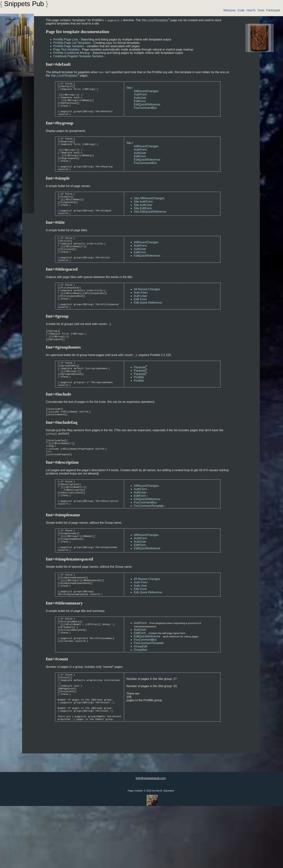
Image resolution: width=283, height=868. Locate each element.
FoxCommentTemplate (149, 546)
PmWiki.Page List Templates (72, 43)
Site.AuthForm (143, 215)
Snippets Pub (24, 4)
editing (187, 688)
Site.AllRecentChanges (149, 212)
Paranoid (140, 397)
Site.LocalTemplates (155, 20)
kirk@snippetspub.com (151, 839)
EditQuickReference (147, 104)
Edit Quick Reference (148, 325)
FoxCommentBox (145, 108)
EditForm (140, 101)
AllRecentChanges (146, 91)
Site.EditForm (143, 222)
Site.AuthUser (143, 218)
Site (129, 88)
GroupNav (141, 702)
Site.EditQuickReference (150, 225)
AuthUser (140, 98)
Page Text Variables (66, 49)
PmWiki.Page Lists (66, 39)
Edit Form (140, 322)
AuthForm (140, 94)
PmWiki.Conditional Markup (72, 53)
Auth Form (141, 315)
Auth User (140, 319)
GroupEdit (140, 698)
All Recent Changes (147, 312)
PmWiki (139, 407)
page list (111, 43)
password (193, 675)
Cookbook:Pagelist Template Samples (78, 56)
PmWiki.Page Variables (69, 46)
